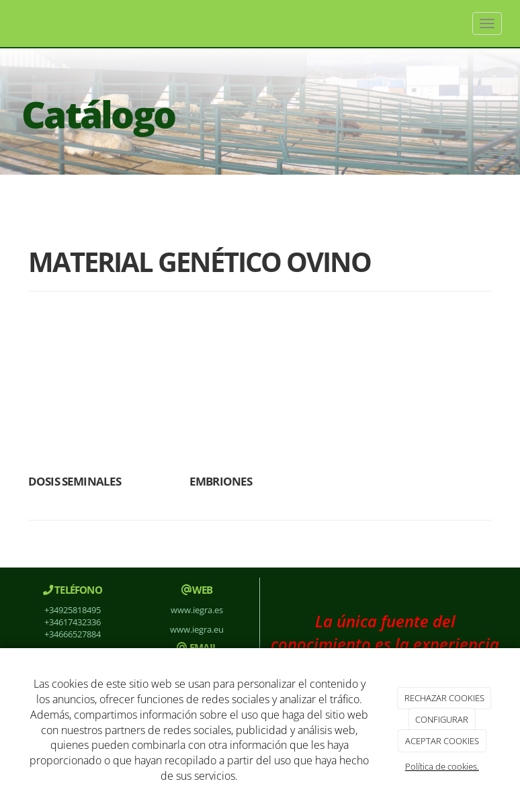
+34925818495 (73, 610)
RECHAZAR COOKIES (444, 698)
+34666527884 (73, 634)
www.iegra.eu (197, 629)
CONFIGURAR (442, 719)
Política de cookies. (442, 766)
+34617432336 (73, 622)
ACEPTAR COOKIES (442, 741)
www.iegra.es (197, 610)
